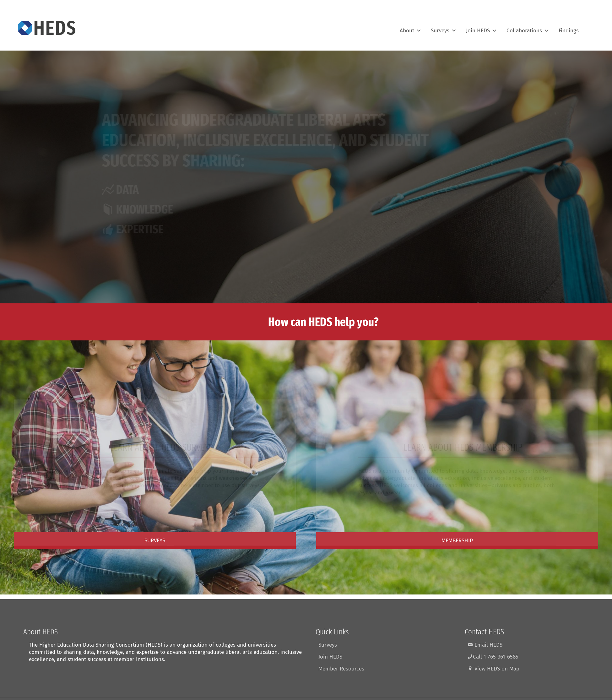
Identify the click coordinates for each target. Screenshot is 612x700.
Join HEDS (482, 28)
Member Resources (341, 669)
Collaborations (528, 28)
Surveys (444, 28)
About (411, 28)
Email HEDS (485, 645)
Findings (569, 28)
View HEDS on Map (493, 669)
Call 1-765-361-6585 (493, 657)
